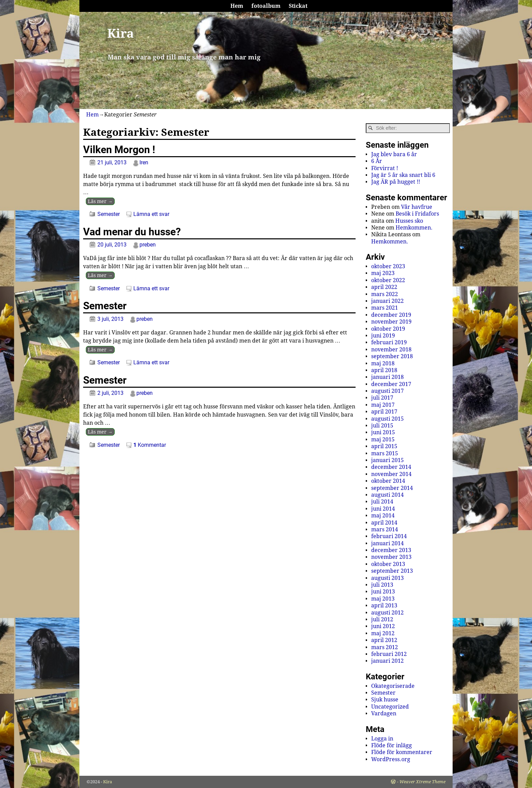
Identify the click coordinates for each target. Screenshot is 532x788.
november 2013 (391, 557)
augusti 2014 (387, 495)
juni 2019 (383, 336)
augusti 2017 (387, 391)
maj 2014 (383, 516)
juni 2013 (383, 592)
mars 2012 (385, 647)
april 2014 (384, 523)
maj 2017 (383, 405)
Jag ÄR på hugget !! (396, 182)
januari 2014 (387, 543)
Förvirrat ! (385, 168)
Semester (109, 214)
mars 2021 (385, 308)
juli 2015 (382, 426)
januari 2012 (387, 661)
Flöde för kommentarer (402, 752)
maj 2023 (383, 273)
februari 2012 (389, 654)
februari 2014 (389, 536)
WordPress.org (391, 759)
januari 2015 (387, 460)
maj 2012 (383, 633)
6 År (377, 161)
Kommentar (150, 445)
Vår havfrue (417, 207)
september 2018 (392, 356)
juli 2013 (382, 585)
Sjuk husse (385, 700)
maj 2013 (383, 599)
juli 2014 (382, 502)
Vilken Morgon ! (119, 150)
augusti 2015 (387, 419)
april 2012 (384, 640)
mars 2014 (385, 529)
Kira (121, 33)
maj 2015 (383, 439)
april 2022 (384, 287)
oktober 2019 (388, 329)
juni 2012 (383, 626)
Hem (237, 6)
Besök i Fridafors (417, 214)
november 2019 (391, 322)
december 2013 (391, 550)
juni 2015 (383, 432)
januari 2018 (387, 377)
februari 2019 (389, 342)
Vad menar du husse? (132, 232)
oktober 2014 (388, 481)
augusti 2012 (387, 613)
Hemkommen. (414, 228)
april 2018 (384, 370)
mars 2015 (385, 453)
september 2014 (392, 488)
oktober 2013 (388, 564)
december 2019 (391, 315)
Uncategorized (390, 707)
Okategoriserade (393, 686)
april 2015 (384, 446)
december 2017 (391, 384)
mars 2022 (385, 294)
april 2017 (384, 412)
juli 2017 (382, 398)
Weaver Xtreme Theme (422, 782)
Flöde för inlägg (392, 745)
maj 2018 (383, 363)
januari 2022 (387, 301)
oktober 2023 (388, 266)
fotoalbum (266, 6)
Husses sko (409, 221)
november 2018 (391, 350)
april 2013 (384, 606)
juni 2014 (383, 509)
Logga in (382, 739)
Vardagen (384, 713)
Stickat (298, 6)
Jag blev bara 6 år (394, 154)
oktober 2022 (388, 280)
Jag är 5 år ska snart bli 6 (403, 175)
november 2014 (391, 474)
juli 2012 (382, 619)
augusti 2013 (387, 578)
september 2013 (392, 571)
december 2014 (391, 467)
